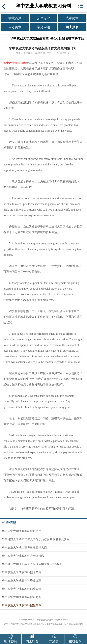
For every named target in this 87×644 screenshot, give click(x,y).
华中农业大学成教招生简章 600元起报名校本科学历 (47, 38)
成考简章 (72, 18)
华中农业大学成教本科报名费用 (22, 531)
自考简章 (15, 27)
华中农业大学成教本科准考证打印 (23, 556)
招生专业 (43, 18)
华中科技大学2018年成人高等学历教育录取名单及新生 (36, 539)
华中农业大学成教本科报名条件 (22, 572)
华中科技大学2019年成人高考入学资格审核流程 (32, 564)
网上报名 (72, 27)
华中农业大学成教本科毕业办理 (22, 581)
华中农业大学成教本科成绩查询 (22, 589)
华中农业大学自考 (15, 63)
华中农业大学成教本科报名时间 (22, 597)
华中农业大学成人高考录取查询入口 (24, 547)
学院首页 (15, 18)
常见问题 (43, 27)
